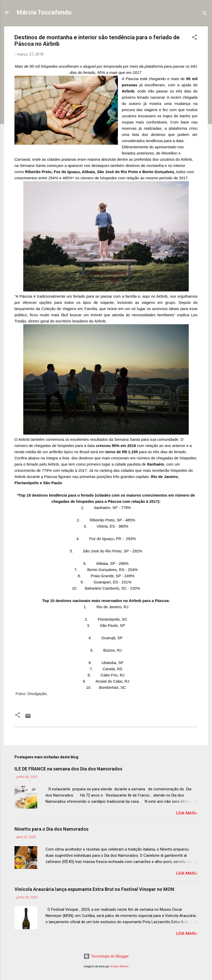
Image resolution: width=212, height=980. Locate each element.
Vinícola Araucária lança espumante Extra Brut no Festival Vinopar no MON (94, 889)
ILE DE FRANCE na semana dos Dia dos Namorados (68, 769)
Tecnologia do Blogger (106, 956)
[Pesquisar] (205, 14)
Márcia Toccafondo (44, 12)
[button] (194, 38)
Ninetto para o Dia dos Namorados (51, 829)
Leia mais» (187, 813)
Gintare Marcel (119, 966)
